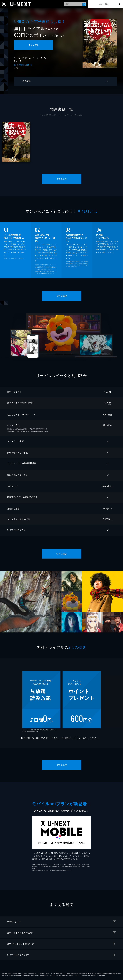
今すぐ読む (104, 4)
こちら (44, 273)
